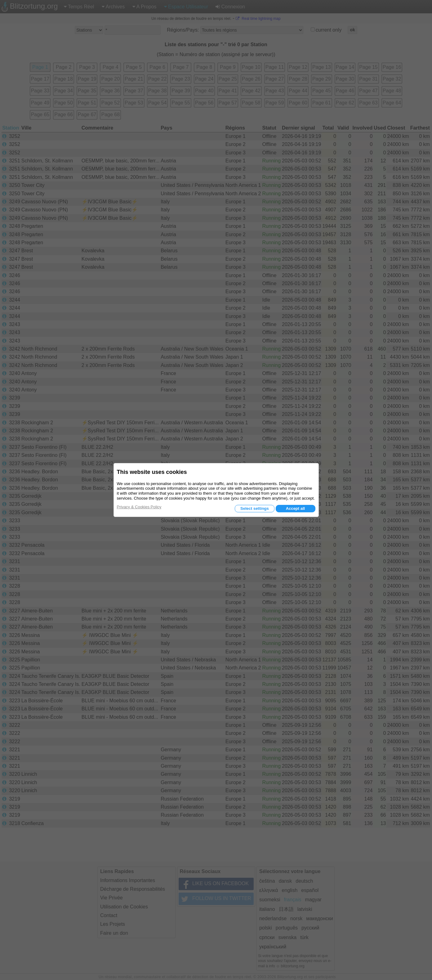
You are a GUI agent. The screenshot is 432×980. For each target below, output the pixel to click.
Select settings (255, 508)
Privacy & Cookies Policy (139, 507)
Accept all (295, 508)
